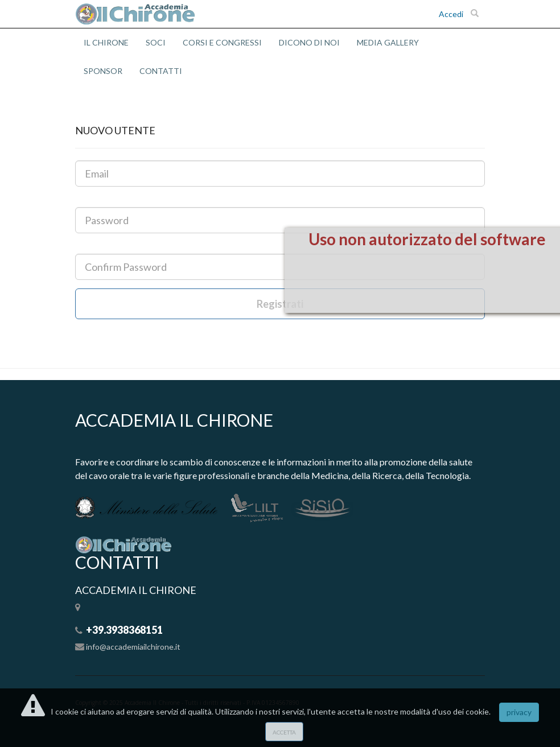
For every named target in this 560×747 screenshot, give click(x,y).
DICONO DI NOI (309, 42)
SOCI (156, 42)
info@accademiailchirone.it (133, 647)
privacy (519, 712)
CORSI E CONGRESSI (222, 42)
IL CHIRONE (106, 42)
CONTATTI (161, 71)
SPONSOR (103, 71)
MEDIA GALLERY (388, 42)
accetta (284, 731)
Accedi (451, 14)
